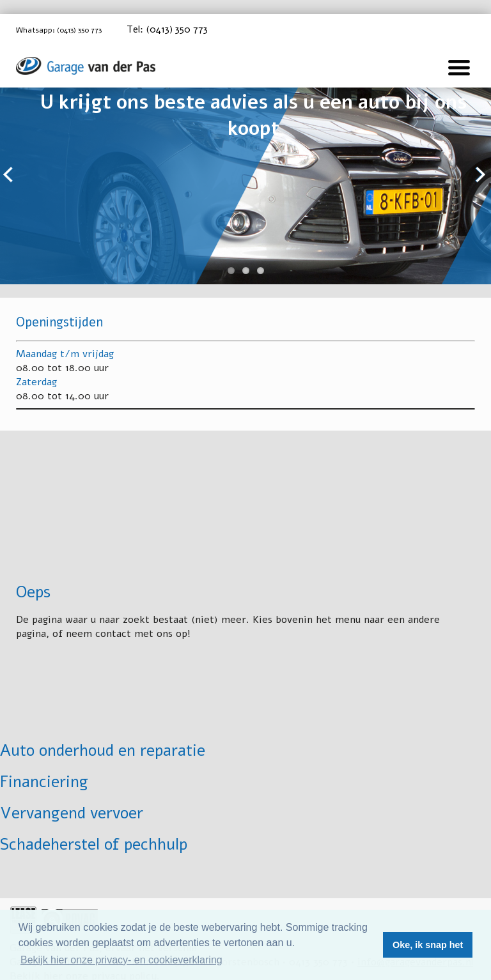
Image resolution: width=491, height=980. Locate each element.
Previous (10, 176)
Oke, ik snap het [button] (428, 945)
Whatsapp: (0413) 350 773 (71, 30)
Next (481, 176)
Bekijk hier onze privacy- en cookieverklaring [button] (121, 960)
